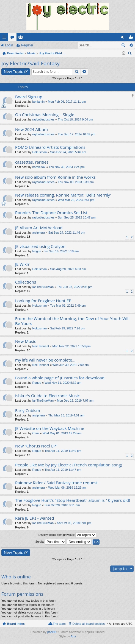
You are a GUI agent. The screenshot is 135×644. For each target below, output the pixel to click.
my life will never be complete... (45, 360)
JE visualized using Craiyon (40, 246)
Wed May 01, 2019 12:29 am (62, 433)
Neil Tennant (41, 346)
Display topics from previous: (67, 535)
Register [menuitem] (132, 38)
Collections (26, 282)
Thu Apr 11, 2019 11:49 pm (63, 451)
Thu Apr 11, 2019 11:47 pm (63, 470)
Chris (36, 433)
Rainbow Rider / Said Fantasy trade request (56, 483)
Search (123, 45)
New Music (26, 341)
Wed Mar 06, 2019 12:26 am (67, 488)
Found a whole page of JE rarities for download (60, 378)
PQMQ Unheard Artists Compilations (50, 147)
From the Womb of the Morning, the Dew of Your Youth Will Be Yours (72, 321)
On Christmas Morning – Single (45, 115)
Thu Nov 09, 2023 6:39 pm (76, 182)
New (13, 72)
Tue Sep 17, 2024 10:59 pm (76, 134)
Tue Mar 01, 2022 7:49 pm (68, 306)
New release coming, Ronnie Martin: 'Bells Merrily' (63, 195)
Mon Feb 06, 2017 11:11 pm (67, 102)
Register (27, 45)
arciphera (38, 233)
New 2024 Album (31, 129)
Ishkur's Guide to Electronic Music (47, 396)
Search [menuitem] (130, 54)
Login (9, 45)
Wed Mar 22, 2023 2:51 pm (76, 200)
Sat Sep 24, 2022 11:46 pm (67, 233)
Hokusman (39, 152)
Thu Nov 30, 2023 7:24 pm (67, 167)
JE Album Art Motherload (39, 228)
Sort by (51, 542)
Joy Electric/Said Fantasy (31, 63)
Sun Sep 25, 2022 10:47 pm (77, 217)
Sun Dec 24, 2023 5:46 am (68, 152)
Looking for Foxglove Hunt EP (43, 301)
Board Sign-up (29, 97)
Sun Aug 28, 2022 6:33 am (68, 269)
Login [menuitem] (124, 38)
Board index (16, 624)
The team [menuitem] (59, 624)
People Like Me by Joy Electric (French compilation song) (69, 465)
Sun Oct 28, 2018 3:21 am (62, 505)
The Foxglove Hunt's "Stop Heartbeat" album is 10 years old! (73, 500)
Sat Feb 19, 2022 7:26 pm (67, 328)
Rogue (37, 251)
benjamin (38, 102)
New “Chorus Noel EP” (36, 446)
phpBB (52, 632)
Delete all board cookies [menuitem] (89, 624)
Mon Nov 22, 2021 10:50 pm (72, 346)
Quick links (5, 38)
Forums (13, 38)
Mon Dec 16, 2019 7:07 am (75, 401)
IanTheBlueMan (43, 287)
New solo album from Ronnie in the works (55, 177)
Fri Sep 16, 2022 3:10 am (62, 251)
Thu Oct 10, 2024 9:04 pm (75, 119)
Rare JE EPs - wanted (35, 518)
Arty (73, 636)
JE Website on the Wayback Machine (50, 428)
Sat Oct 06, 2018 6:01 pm (74, 523)
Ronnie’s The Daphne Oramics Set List (51, 213)
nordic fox (39, 167)
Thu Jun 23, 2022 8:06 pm (75, 287)
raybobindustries (43, 119)
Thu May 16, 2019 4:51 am (66, 415)
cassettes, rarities (32, 162)
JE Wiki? (22, 264)
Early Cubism (28, 411)
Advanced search (131, 45)
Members (22, 38)
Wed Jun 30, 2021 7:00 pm (71, 365)
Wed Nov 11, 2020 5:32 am (63, 383)
